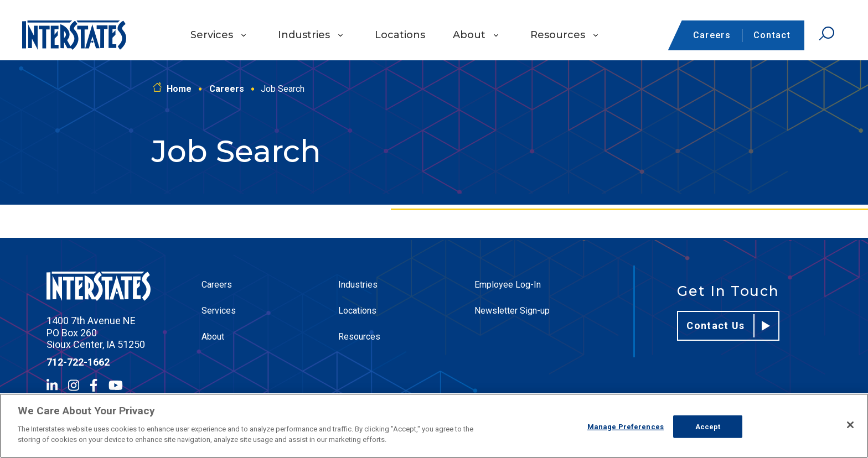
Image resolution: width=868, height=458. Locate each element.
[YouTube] (116, 385)
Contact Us (728, 326)
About (469, 35)
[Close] (850, 425)
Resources (558, 35)
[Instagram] (74, 385)
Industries (304, 35)
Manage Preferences (626, 426)
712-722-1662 (78, 362)
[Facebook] (94, 385)
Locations (400, 35)
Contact (772, 35)
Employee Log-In (508, 285)
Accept (708, 426)
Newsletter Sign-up (512, 311)
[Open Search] (826, 34)
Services (212, 35)
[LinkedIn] (52, 385)
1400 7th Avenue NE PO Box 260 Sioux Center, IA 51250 (96, 332)
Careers (712, 35)
